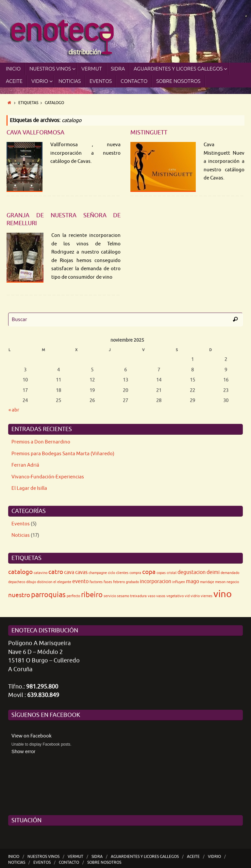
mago (192, 581)
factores (96, 582)
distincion (45, 582)
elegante (64, 582)
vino (223, 594)
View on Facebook (32, 736)
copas (161, 573)
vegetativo (175, 596)
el (55, 582)
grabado (132, 582)
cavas (81, 572)
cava (69, 572)
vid (187, 596)
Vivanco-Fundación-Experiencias (48, 477)
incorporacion (156, 581)
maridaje (207, 582)
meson (220, 582)
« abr (14, 410)
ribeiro (92, 595)
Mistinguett (149, 132)
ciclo (111, 573)
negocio (233, 582)
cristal (172, 573)
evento (80, 581)
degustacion (192, 572)
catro (56, 572)
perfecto (73, 596)
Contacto (69, 862)
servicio (110, 596)
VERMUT (75, 857)
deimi (213, 572)
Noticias (21, 535)
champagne (98, 573)
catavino (41, 573)
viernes (207, 596)
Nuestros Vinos (43, 857)
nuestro (19, 595)
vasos (161, 596)
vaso (151, 596)
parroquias (48, 595)
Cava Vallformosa (35, 132)
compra (135, 573)
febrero (119, 582)
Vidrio (214, 857)
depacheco (17, 582)
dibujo (31, 582)
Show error (23, 751)
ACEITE (193, 857)
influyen (179, 582)
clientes (122, 573)
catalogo (20, 572)
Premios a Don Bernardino (41, 442)
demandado (230, 573)
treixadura (138, 596)
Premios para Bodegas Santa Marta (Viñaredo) (63, 454)
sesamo (123, 596)
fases (108, 582)
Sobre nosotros (104, 862)
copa (149, 572)
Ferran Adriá (25, 465)
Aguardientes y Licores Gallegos (145, 857)
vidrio (195, 596)
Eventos (21, 524)
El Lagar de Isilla (29, 488)
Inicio (14, 857)
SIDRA (97, 857)
